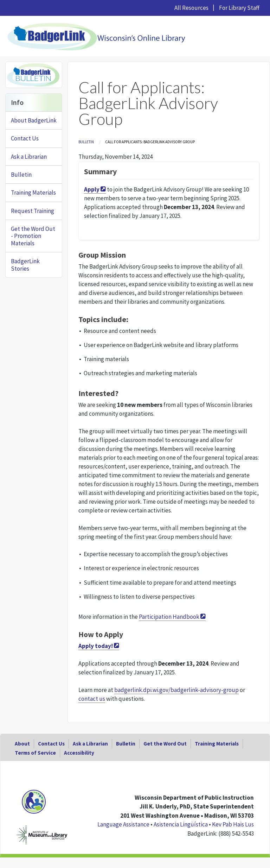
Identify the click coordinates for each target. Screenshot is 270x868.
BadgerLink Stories (25, 265)
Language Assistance (123, 824)
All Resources (191, 8)
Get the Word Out (165, 744)
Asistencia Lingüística (181, 824)
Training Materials (33, 193)
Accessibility (79, 753)
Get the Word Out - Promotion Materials (33, 236)
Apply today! (96, 646)
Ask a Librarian (29, 157)
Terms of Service (35, 753)
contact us (92, 699)
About (22, 744)
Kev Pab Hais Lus (233, 824)
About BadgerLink (34, 120)
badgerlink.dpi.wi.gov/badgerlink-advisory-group (176, 690)
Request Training (33, 211)
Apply (92, 189)
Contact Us (25, 138)
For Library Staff (239, 8)
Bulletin (86, 142)
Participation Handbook (169, 617)
